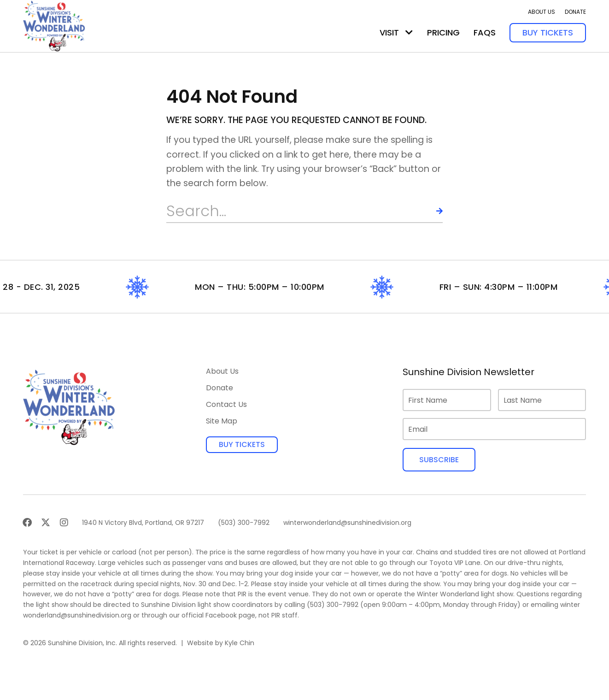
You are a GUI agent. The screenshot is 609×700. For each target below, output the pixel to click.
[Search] (431, 211)
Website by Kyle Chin (221, 643)
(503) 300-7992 (333, 605)
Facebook (221, 615)
